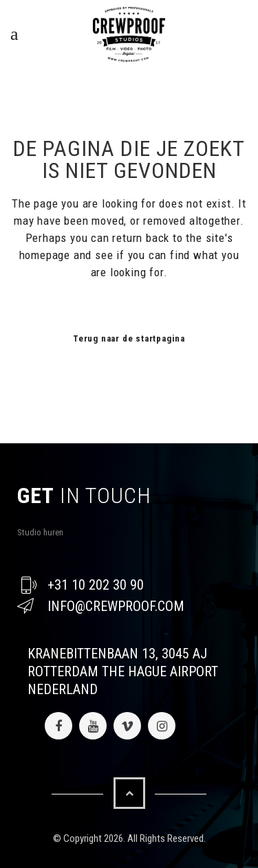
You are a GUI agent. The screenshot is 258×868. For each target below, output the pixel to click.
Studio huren (40, 532)
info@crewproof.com (116, 606)
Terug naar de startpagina (129, 338)
